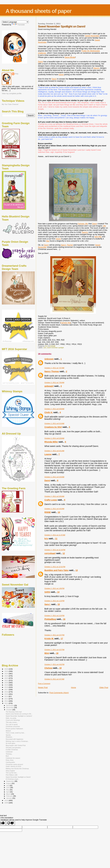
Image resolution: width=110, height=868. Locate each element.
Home (74, 687)
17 (62, 639)
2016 (7, 692)
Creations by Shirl (53, 427)
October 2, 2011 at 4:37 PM (54, 635)
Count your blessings (13, 720)
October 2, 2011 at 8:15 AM (54, 423)
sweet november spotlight (55, 348)
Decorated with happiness (14, 739)
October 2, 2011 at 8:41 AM (54, 451)
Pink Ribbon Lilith (12, 775)
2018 (7, 687)
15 (59, 604)
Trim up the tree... (12, 773)
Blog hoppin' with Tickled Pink (16, 745)
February (10, 796)
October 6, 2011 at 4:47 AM (54, 679)
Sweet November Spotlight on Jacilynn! (19, 716)
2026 (7, 669)
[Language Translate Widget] (15, 22)
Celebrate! (9, 752)
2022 (7, 678)
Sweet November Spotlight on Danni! (18, 777)
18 (57, 653)
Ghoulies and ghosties (13, 748)
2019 (7, 685)
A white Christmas (12, 750)
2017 (7, 689)
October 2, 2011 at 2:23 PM (54, 616)
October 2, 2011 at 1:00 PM (54, 588)
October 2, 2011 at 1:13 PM (54, 601)
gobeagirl (49, 386)
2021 (7, 680)
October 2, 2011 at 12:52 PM (55, 567)
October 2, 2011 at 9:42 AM (54, 509)
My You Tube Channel (10, 104)
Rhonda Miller (51, 442)
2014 (7, 696)
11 (56, 539)
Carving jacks (10, 762)
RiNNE (48, 512)
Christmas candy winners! (14, 764)
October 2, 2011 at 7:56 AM (54, 382)
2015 (7, 694)
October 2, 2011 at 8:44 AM (54, 477)
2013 (7, 699)
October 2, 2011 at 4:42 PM (54, 664)
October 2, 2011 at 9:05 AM (54, 496)
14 (58, 592)
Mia (48, 241)
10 (59, 512)
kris (46, 539)
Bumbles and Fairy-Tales (56, 570)
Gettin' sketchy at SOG (13, 766)
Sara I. (47, 604)
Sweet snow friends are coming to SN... (19, 714)
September (10, 781)
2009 (7, 803)
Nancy (63, 245)
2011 (7, 703)
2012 (7, 701)
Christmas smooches (13, 726)
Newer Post (43, 687)
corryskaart (50, 553)
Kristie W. (49, 639)
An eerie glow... (11, 743)
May (8, 790)
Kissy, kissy (10, 760)
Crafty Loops (51, 500)
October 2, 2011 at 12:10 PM (55, 550)
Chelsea (48, 668)
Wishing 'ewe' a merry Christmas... (17, 741)
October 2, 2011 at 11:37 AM (55, 535)
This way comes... (12, 722)
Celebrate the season (13, 758)
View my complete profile (12, 94)
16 (64, 619)
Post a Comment (44, 684)
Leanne (48, 454)
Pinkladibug (50, 619)
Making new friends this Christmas (17, 769)
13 (77, 570)
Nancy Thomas (52, 371)
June (8, 788)
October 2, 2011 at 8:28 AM (54, 438)
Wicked (8, 731)
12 (64, 553)
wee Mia (98, 237)
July (8, 786)
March (9, 794)
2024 (7, 674)
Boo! (7, 756)
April (8, 792)
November (10, 708)
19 (60, 668)
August (9, 783)
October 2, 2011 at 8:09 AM (54, 409)
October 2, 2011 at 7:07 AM (54, 368)
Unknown (49, 359)
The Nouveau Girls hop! (14, 712)
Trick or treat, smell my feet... (15, 733)
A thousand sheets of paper (38, 11)
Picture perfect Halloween (14, 729)
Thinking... (9, 754)
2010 (7, 800)
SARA (47, 592)
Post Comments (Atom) (59, 693)
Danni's (96, 68)
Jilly (83, 224)
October (9, 710)
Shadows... (9, 737)
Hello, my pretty (11, 718)
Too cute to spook (12, 724)
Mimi (47, 653)
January (9, 798)
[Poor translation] (10, 823)
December (10, 705)
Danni (70, 57)
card (45, 348)
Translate (18, 25)
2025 (7, 671)
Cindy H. (49, 412)
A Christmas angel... (13, 779)
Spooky (8, 735)
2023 (7, 676)
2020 (7, 683)
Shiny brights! (10, 771)
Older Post (104, 687)
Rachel (70, 245)
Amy (17, 74)
